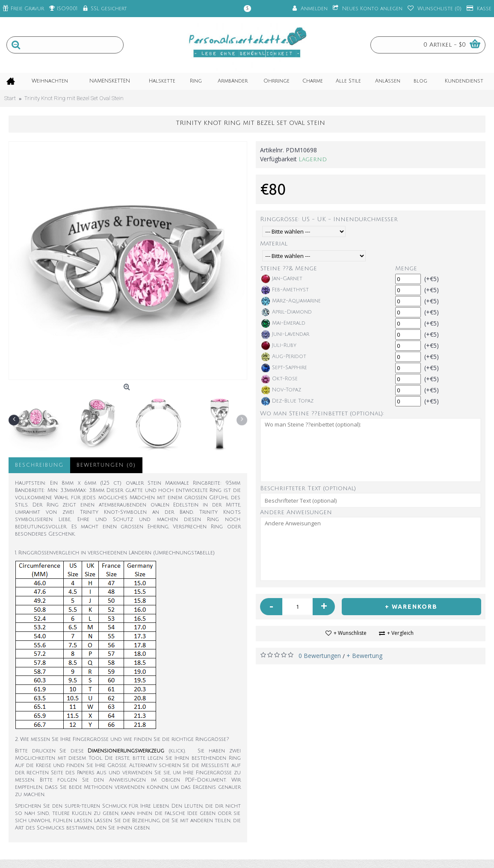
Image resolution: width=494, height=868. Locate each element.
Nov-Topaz (281, 390)
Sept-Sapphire (284, 368)
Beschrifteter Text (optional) (308, 488)
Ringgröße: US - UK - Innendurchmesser (329, 219)
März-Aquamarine (291, 301)
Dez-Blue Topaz (287, 401)
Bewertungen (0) (106, 465)
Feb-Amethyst (285, 290)
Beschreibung (39, 465)
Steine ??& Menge (289, 268)
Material (274, 244)
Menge (406, 268)
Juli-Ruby (279, 346)
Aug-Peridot (284, 357)
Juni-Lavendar (285, 335)
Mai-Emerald (283, 323)
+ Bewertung (364, 656)
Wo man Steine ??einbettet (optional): (322, 413)
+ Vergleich (400, 633)
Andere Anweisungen (296, 512)
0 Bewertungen (320, 656)
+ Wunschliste (350, 633)
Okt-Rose (280, 379)
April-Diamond (287, 312)
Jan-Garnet (282, 279)
